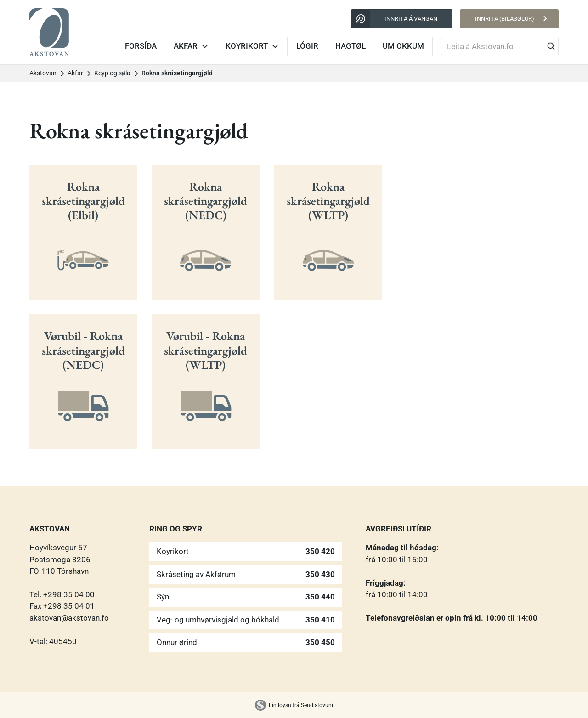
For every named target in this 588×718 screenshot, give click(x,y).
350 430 (320, 574)
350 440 (320, 597)
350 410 (320, 620)
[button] (191, 46)
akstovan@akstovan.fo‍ (69, 618)
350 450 (320, 642)
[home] (49, 32)
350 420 (320, 551)
